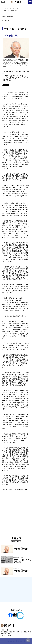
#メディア (6, 20)
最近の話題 (13, 8)
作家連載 (10, 17)
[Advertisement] (16, 511)
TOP (5, 8)
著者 (4, 17)
